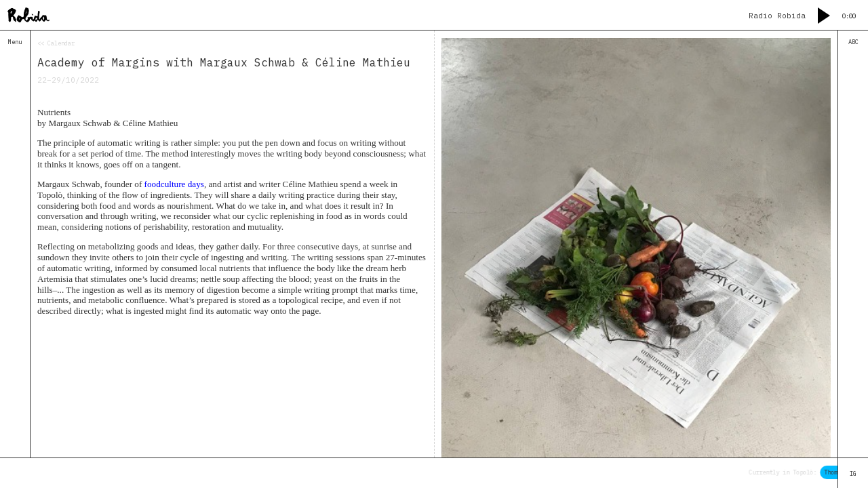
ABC (853, 42)
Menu (15, 42)
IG (853, 473)
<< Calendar (56, 43)
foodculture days (174, 184)
